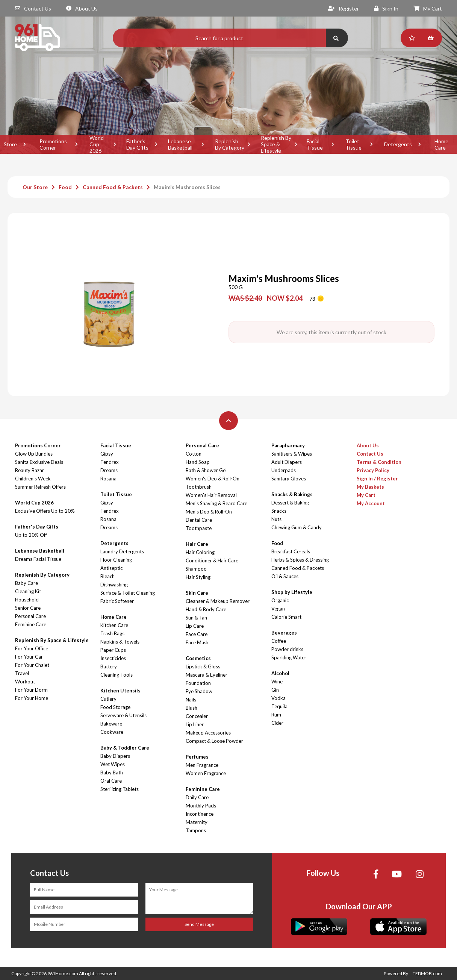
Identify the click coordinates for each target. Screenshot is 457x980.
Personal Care (30, 616)
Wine (277, 682)
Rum (276, 715)
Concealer (197, 716)
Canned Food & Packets (113, 187)
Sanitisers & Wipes (292, 454)
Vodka (278, 698)
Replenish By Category (230, 144)
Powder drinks (287, 649)
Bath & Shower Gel (206, 470)
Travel (22, 673)
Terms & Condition (379, 462)
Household (27, 600)
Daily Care (197, 797)
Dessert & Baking (290, 503)
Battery (109, 666)
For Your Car (29, 657)
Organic (280, 600)
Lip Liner (195, 724)
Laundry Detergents (122, 551)
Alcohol (280, 673)
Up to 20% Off (31, 535)
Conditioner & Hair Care (212, 560)
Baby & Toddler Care (125, 748)
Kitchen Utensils (120, 691)
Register (344, 8)
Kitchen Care (114, 625)
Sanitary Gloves (289, 479)
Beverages (284, 633)
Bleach (107, 576)
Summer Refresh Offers (40, 487)
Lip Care (195, 626)
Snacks (279, 511)
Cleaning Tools (117, 675)
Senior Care (28, 608)
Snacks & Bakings (292, 494)
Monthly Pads (201, 806)
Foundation (198, 683)
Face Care (197, 634)
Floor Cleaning (116, 560)
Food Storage (115, 707)
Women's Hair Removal (211, 495)
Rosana (108, 479)
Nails (191, 700)
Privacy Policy (373, 470)
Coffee (279, 641)
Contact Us (33, 8)
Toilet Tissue (353, 144)
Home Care (113, 617)
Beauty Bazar (30, 470)
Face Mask (197, 642)
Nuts (276, 519)
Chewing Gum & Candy (297, 527)
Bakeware (111, 724)
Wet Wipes (113, 764)
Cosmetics (198, 658)
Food (65, 187)
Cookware (112, 732)
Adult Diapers (287, 462)
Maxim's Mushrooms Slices (187, 187)
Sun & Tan (196, 618)
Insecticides (113, 658)
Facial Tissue (315, 144)
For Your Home (32, 698)
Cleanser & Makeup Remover (218, 601)
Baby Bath (112, 772)
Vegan (278, 609)
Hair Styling (198, 577)
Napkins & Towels (120, 642)
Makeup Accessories (208, 733)
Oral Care (111, 781)
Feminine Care (31, 624)
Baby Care (26, 583)
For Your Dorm (31, 690)
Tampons (196, 830)
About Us (82, 8)
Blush (191, 708)
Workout (25, 682)
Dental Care (199, 520)
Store (10, 144)
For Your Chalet (32, 665)
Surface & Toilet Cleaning (128, 593)
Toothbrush (199, 487)
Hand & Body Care (206, 609)
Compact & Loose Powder (214, 741)
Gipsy (107, 454)
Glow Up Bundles (34, 454)
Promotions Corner (53, 144)
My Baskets (370, 487)
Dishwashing (114, 585)
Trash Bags (112, 633)
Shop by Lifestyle (292, 592)
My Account (371, 503)
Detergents (398, 144)
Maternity (197, 822)
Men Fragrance (202, 765)
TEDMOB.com (427, 973)
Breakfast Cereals (291, 551)
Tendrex (110, 462)
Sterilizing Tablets (120, 789)
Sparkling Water (289, 657)
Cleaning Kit (28, 591)
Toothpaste (199, 528)
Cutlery (108, 699)
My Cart (428, 8)
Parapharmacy (288, 445)
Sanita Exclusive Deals (39, 462)
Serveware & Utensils (123, 715)
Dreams (109, 470)
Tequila (279, 706)
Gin (275, 690)
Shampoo (196, 569)
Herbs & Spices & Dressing (300, 560)
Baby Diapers (115, 756)
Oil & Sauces (285, 576)
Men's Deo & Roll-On (209, 512)
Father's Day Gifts (137, 144)
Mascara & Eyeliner (207, 675)
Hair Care (197, 544)
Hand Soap (198, 462)
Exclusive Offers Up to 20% (45, 511)
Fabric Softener (117, 601)
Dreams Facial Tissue (38, 559)
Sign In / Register (377, 479)
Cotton (194, 454)
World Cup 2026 (97, 144)
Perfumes (197, 757)
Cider (277, 723)
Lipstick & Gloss (203, 666)
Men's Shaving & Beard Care (216, 503)
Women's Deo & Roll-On (213, 479)
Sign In (386, 8)
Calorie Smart (286, 617)
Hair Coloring (200, 552)
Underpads (284, 470)
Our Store (35, 187)
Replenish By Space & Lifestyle (276, 144)
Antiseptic (111, 568)
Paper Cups (113, 650)
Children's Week (33, 479)
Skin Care (197, 593)
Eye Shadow (199, 691)
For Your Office (32, 648)
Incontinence (200, 814)
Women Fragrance (206, 773)
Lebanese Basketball (180, 144)
